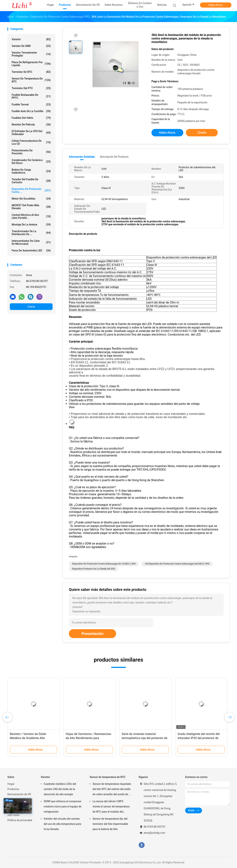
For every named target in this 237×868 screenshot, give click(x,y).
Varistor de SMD (31, 46)
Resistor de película (31, 125)
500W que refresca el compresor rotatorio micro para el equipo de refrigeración (63, 806)
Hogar (11, 784)
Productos (13, 789)
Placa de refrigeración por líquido (31, 64)
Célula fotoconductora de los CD (31, 142)
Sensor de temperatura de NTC (31, 80)
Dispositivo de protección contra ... (31, 190)
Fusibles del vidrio (31, 118)
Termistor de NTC (31, 72)
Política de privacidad (20, 820)
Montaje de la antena (31, 225)
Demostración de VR (19, 794)
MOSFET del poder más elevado (31, 207)
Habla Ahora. (216, 5)
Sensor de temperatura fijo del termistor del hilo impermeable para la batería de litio (110, 824)
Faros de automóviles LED (31, 250)
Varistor (31, 39)
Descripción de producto (114, 157)
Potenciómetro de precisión (31, 152)
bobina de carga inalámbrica (31, 171)
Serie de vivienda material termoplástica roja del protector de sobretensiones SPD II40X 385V (145, 738)
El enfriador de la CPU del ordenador (31, 133)
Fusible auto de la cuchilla (31, 111)
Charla (31, 307)
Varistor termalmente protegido (31, 54)
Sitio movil (13, 815)
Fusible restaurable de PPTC (31, 96)
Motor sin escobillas (31, 199)
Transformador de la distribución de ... (31, 233)
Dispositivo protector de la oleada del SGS (94, 569)
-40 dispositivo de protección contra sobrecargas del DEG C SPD (177, 564)
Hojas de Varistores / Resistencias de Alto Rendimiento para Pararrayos (88, 738)
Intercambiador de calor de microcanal (31, 242)
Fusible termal (31, 104)
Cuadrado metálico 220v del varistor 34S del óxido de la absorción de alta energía (60, 789)
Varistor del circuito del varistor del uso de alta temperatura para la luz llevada (62, 824)
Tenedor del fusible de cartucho (31, 181)
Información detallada (82, 157)
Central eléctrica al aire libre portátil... (31, 216)
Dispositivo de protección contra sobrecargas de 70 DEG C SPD (104, 564)
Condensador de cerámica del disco (31, 162)
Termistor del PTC (31, 88)
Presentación (92, 634)
